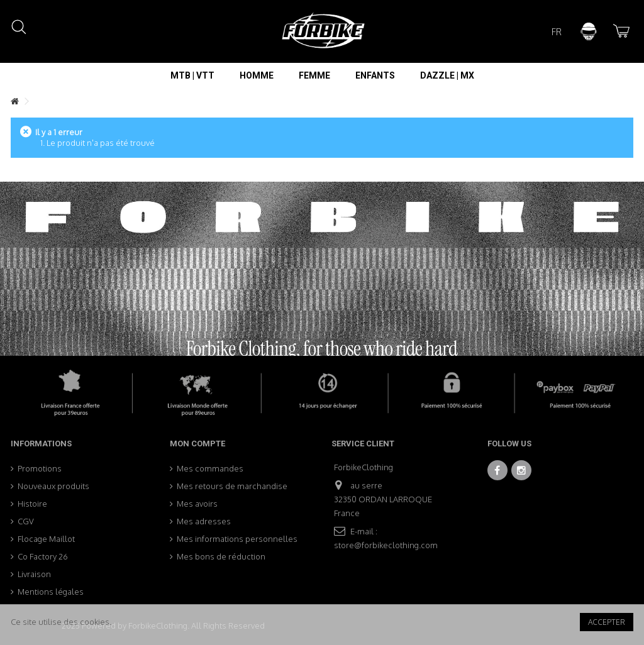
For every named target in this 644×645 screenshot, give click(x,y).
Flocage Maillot (46, 539)
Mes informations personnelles (237, 539)
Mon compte (197, 444)
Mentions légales (51, 592)
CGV (26, 521)
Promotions (40, 468)
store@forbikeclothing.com (386, 545)
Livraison (34, 574)
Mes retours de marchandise (232, 486)
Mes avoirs (197, 504)
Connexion (589, 31)
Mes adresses (204, 521)
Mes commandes (210, 468)
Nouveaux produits (53, 486)
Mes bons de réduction (221, 556)
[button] (192, 75)
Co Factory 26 (43, 556)
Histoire (32, 504)
